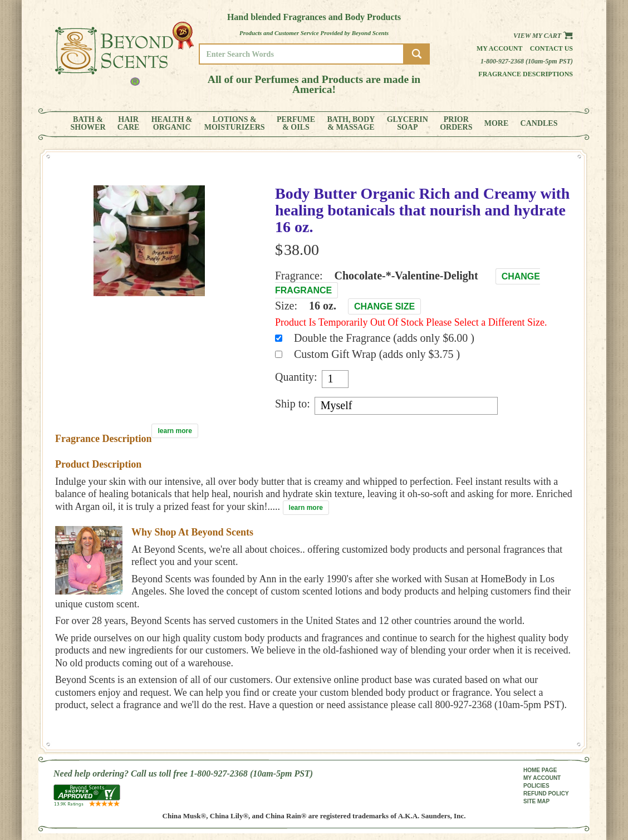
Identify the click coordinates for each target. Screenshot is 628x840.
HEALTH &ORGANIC (172, 124)
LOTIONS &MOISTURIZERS (235, 124)
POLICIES (536, 786)
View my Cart (543, 36)
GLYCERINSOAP (408, 124)
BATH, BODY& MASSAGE (351, 124)
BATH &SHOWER (88, 124)
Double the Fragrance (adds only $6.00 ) (384, 338)
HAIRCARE (129, 124)
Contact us (551, 48)
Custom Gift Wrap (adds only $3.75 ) (377, 354)
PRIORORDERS (456, 124)
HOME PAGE (540, 770)
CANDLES (539, 124)
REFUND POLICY (546, 794)
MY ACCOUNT (542, 778)
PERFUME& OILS (296, 124)
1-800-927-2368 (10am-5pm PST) (527, 61)
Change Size (384, 306)
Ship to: (293, 404)
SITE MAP (536, 801)
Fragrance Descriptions (526, 74)
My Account (500, 48)
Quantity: (296, 377)
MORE (497, 124)
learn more (175, 431)
